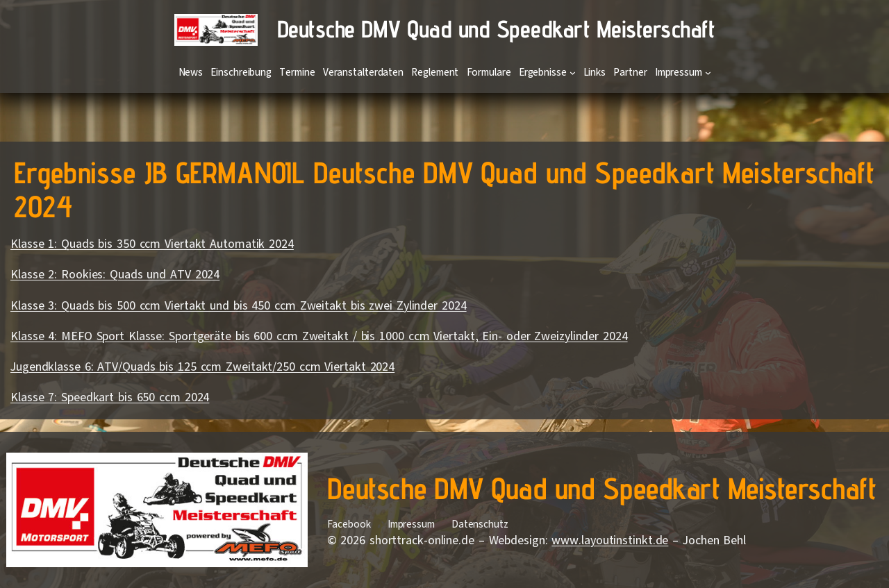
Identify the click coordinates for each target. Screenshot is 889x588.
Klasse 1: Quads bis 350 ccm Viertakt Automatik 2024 (152, 244)
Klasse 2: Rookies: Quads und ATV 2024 (115, 274)
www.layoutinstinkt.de (610, 540)
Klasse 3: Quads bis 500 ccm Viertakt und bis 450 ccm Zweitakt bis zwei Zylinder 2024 (239, 305)
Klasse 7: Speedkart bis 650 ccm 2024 (110, 397)
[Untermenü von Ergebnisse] (573, 73)
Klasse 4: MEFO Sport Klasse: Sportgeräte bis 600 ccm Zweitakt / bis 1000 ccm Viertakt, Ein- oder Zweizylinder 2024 (319, 336)
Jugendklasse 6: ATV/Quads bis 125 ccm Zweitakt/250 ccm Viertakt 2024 (202, 367)
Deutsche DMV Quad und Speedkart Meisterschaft (496, 29)
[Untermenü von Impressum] (708, 73)
